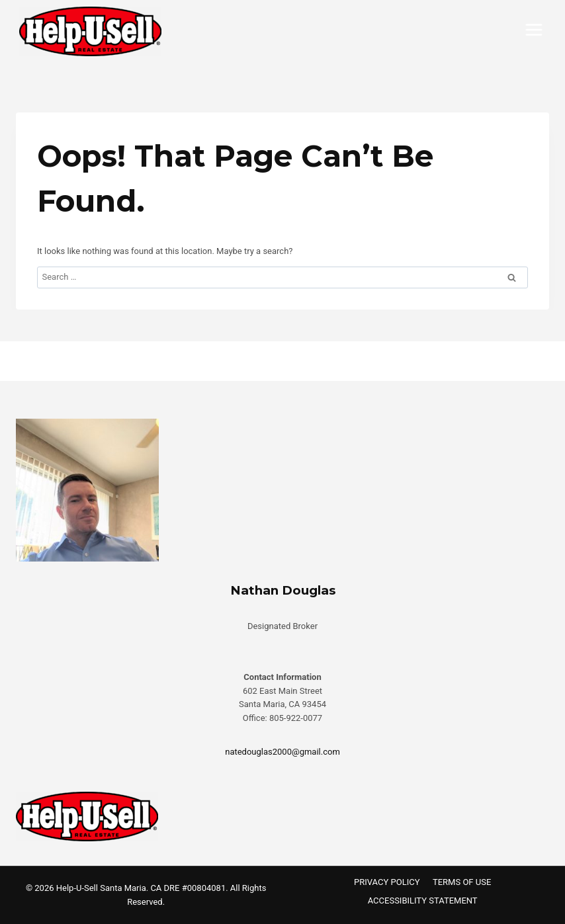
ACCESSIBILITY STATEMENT (423, 901)
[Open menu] (534, 29)
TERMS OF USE (462, 882)
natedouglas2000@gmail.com (282, 752)
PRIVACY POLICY (387, 882)
